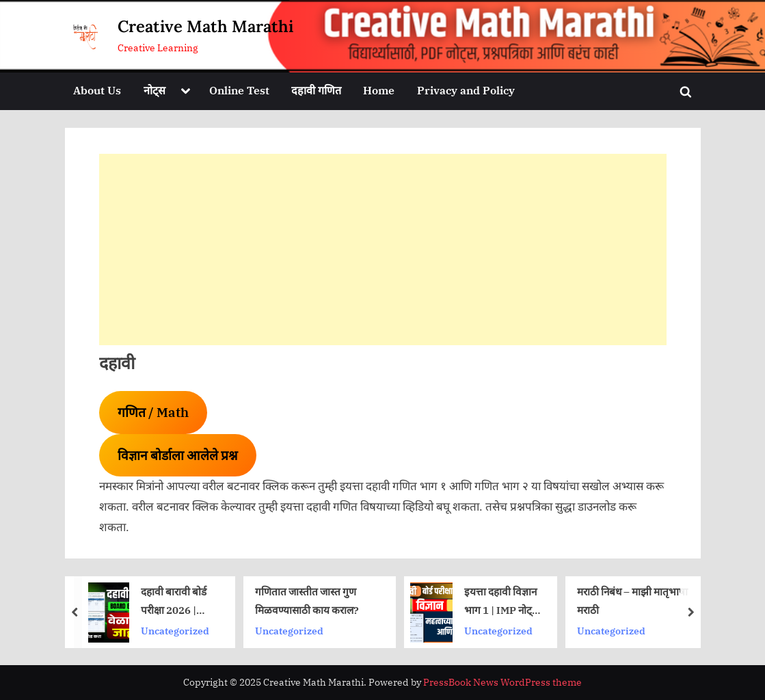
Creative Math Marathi (205, 26)
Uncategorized (174, 630)
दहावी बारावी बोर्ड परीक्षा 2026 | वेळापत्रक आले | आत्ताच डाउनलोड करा (173, 602)
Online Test (239, 90)
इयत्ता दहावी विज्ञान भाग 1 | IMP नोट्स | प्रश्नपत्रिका (501, 602)
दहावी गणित (316, 90)
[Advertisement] (383, 250)
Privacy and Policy (466, 90)
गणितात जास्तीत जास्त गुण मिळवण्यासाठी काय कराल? (306, 601)
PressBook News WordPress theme (502, 682)
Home (379, 90)
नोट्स (155, 90)
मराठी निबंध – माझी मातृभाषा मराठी (632, 601)
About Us (97, 90)
